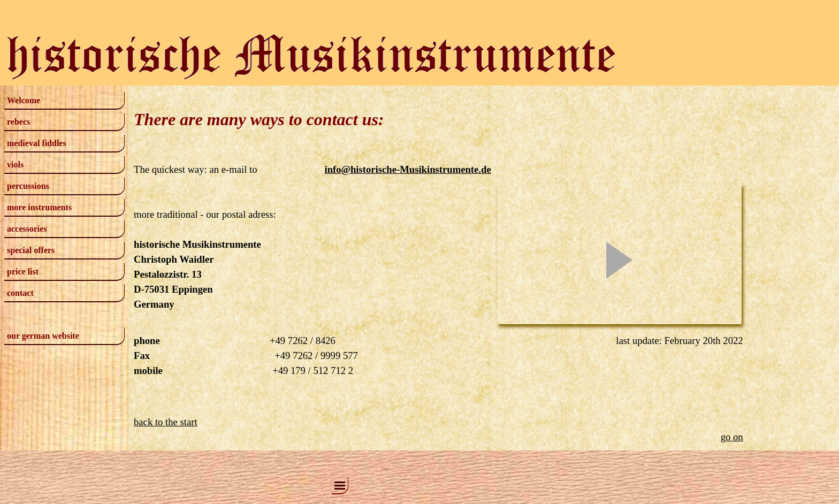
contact (20, 293)
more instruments (39, 207)
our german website (43, 336)
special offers (31, 250)
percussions (28, 186)
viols (15, 165)
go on (732, 437)
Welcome (24, 100)
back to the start (166, 422)
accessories (27, 229)
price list (23, 272)
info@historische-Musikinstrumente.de (407, 169)
